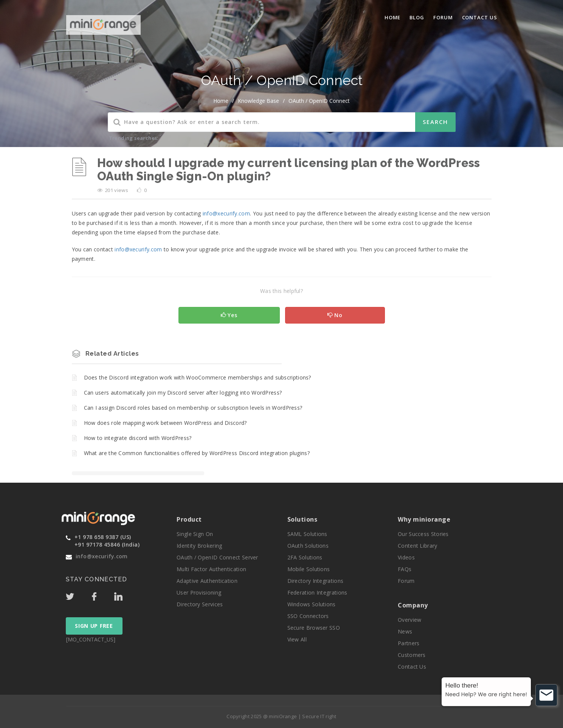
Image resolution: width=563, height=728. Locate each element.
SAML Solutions (307, 534)
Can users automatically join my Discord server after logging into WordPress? (183, 393)
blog (417, 17)
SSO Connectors (308, 616)
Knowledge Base (258, 101)
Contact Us (480, 17)
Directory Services (200, 604)
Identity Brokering (199, 546)
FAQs (405, 569)
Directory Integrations (316, 581)
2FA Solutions (305, 557)
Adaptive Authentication (207, 581)
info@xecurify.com (102, 556)
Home (393, 17)
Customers (412, 655)
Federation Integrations (317, 592)
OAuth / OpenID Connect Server (217, 557)
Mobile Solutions (309, 569)
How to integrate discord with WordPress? (138, 438)
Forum (443, 17)
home (221, 101)
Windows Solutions (312, 604)
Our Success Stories (423, 534)
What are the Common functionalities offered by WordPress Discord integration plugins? (197, 453)
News (405, 631)
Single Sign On (195, 534)
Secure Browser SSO (314, 628)
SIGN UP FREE (94, 626)
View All (297, 639)
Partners (409, 643)
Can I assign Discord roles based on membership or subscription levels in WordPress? (193, 408)
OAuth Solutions (308, 546)
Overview (409, 620)
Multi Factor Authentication (211, 569)
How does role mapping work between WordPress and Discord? (165, 423)
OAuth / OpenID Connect (319, 101)
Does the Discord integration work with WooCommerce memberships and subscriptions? (198, 377)
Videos (406, 557)
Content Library (418, 546)
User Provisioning (199, 592)
